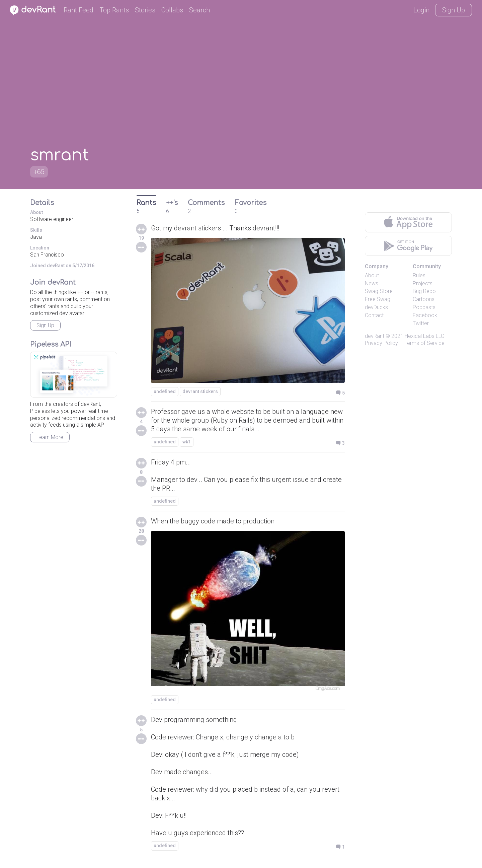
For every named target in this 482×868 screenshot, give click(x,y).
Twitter (421, 323)
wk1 (187, 442)
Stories (145, 10)
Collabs (172, 10)
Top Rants (114, 10)
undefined (165, 391)
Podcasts (424, 307)
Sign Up (454, 10)
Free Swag (378, 299)
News (372, 283)
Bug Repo (424, 291)
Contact (374, 315)
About (372, 275)
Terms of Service (424, 343)
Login (421, 10)
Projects (423, 283)
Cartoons (424, 299)
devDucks (376, 307)
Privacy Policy (381, 343)
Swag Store (379, 291)
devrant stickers (200, 391)
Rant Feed (78, 10)
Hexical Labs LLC (424, 336)
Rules (419, 275)
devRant (375, 336)
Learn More (50, 437)
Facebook (425, 315)
